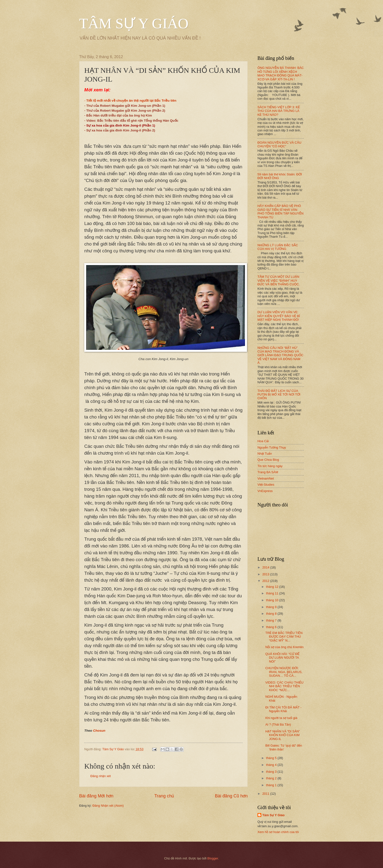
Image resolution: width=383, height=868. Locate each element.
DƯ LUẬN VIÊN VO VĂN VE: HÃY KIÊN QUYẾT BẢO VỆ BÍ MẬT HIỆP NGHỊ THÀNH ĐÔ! (279, 316)
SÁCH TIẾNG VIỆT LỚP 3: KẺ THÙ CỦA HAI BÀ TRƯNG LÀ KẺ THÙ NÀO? (279, 111)
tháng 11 (273, 593)
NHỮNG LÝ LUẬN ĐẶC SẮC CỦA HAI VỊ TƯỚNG (278, 247)
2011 (266, 794)
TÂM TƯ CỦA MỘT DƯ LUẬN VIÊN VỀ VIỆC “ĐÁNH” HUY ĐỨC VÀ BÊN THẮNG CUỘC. (279, 280)
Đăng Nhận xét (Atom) (108, 806)
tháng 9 (272, 607)
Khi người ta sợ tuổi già (281, 718)
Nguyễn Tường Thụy (272, 447)
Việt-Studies (266, 485)
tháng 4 (272, 765)
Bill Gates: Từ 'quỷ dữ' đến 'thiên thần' (284, 747)
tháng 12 (273, 587)
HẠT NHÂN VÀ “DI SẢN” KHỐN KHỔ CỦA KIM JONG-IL (282, 735)
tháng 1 (272, 785)
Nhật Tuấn (265, 454)
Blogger (213, 858)
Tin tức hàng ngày (270, 466)
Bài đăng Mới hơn (96, 796)
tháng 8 (272, 614)
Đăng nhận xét (101, 776)
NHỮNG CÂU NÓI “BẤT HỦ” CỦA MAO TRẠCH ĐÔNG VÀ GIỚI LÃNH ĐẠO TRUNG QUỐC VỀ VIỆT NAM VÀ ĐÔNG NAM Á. (280, 355)
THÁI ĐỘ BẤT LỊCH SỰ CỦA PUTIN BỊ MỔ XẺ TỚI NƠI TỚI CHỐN (279, 395)
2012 (266, 581)
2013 (266, 574)
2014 (266, 567)
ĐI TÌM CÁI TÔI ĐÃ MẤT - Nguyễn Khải (283, 709)
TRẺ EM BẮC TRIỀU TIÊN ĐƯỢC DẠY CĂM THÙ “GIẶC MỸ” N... (284, 637)
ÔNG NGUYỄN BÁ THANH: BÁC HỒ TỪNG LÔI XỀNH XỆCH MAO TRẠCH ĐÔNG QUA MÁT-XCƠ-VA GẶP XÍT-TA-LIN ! (281, 73)
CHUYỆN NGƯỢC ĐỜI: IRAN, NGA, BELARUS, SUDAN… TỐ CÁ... (284, 672)
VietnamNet (266, 478)
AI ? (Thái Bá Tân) (278, 724)
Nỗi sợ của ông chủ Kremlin (284, 647)
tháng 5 (272, 758)
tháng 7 (272, 620)
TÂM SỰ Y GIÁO (134, 23)
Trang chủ (164, 796)
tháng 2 (272, 778)
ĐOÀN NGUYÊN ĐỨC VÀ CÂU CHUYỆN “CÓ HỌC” (279, 144)
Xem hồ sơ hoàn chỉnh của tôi (278, 832)
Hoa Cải (263, 441)
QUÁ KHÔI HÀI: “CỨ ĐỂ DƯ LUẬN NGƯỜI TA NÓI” (282, 658)
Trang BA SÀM (268, 472)
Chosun (99, 731)
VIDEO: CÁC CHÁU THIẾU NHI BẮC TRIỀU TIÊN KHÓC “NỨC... (284, 686)
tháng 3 (272, 772)
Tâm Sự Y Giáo (273, 815)
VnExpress (265, 491)
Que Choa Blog (268, 460)
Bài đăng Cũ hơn (231, 796)
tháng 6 (272, 627)
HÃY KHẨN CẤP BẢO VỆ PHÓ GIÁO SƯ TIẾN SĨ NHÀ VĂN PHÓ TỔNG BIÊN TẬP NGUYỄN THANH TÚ (281, 211)
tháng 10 (273, 600)
